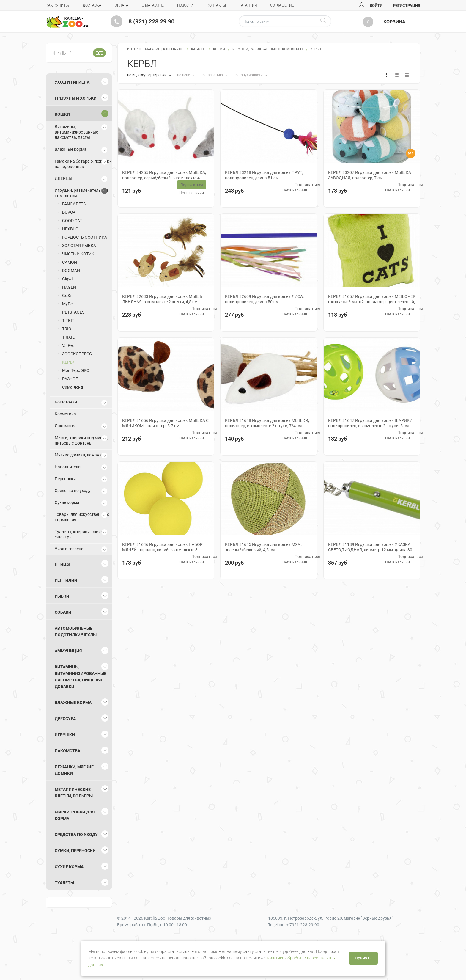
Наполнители (68, 467)
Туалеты (64, 883)
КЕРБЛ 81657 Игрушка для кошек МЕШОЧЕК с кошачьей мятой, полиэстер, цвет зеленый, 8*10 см (372, 302)
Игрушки (65, 735)
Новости (185, 5)
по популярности (249, 75)
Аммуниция (68, 651)
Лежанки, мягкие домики (74, 770)
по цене (184, 75)
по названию (212, 75)
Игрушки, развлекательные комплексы (268, 49)
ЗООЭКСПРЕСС (77, 354)
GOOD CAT (72, 221)
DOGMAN (71, 271)
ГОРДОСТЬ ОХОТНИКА (85, 237)
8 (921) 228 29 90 (151, 21)
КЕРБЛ (69, 362)
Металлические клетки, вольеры (74, 793)
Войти (371, 6)
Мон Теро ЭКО (76, 370)
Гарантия (248, 5)
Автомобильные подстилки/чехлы (76, 632)
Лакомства (66, 426)
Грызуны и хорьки (76, 98)
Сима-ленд (73, 387)
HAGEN (69, 287)
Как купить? (58, 5)
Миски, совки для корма (75, 815)
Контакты (216, 5)
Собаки (63, 612)
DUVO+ (69, 212)
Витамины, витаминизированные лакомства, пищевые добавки (81, 677)
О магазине (153, 5)
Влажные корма (71, 149)
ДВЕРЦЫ (63, 178)
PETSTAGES (73, 312)
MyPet (68, 304)
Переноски (65, 479)
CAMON (70, 262)
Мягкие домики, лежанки (79, 455)
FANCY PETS (74, 204)
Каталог (198, 49)
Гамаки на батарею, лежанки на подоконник (83, 164)
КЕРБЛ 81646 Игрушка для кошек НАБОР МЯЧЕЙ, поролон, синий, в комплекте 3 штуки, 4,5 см (162, 550)
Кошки (219, 49)
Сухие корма (67, 502)
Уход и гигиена (72, 82)
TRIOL (68, 329)
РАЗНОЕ (70, 379)
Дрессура (65, 719)
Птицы (62, 564)
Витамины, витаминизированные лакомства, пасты (76, 132)
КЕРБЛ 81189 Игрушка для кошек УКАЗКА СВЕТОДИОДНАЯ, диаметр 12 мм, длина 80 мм (370, 550)
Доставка (92, 5)
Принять (363, 958)
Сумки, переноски (75, 851)
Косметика (65, 414)
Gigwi (67, 279)
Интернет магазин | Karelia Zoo (155, 49)
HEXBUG (70, 229)
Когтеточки (66, 402)
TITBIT (68, 321)
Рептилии (66, 580)
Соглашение (282, 5)
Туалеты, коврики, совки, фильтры (79, 534)
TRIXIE (68, 337)
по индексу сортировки (147, 75)
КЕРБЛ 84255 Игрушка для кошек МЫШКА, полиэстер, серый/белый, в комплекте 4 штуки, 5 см (164, 178)
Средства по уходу (73, 491)
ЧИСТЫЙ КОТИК (78, 254)
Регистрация (407, 6)
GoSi (66, 296)
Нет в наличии (192, 193)
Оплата (122, 5)
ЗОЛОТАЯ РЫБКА (79, 246)
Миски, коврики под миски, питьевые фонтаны (81, 440)
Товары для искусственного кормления (82, 517)
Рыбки (62, 596)
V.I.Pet (68, 345)
